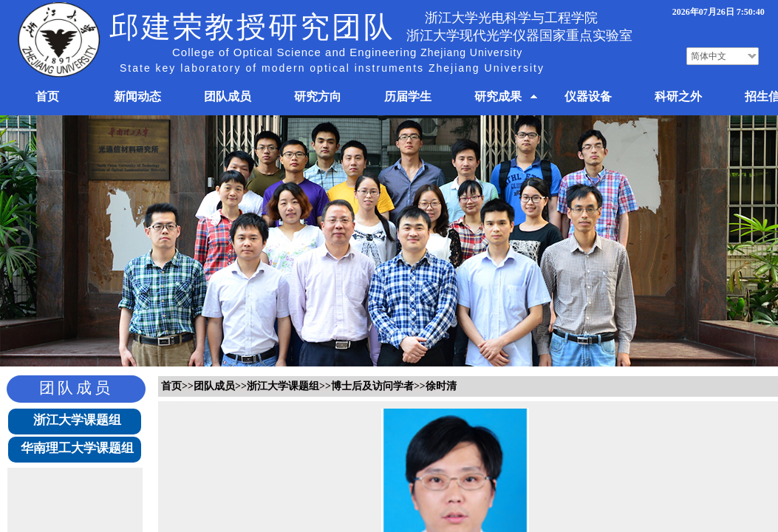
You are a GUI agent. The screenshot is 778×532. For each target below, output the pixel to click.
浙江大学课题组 (77, 420)
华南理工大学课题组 (77, 448)
